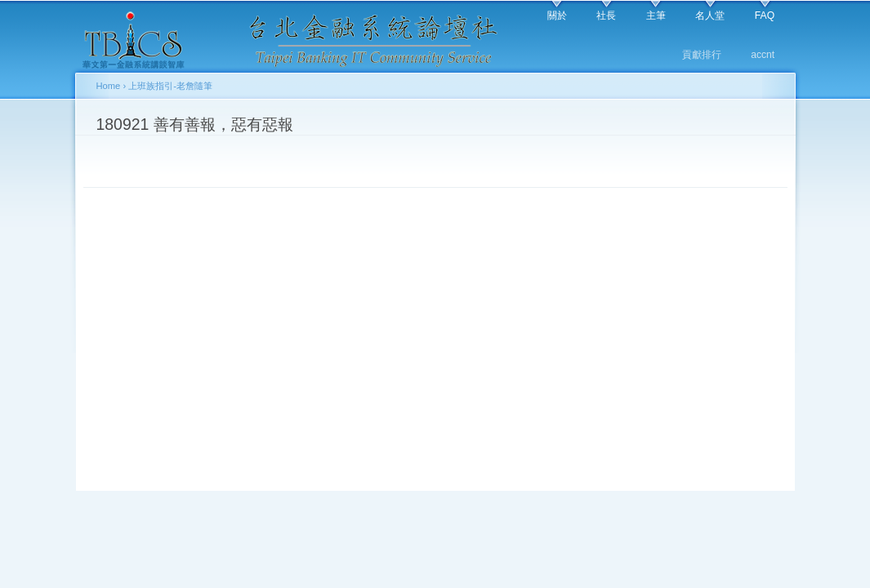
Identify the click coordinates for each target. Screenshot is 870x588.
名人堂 (710, 16)
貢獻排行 (702, 55)
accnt (763, 55)
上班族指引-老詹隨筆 (170, 86)
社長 (606, 16)
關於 (557, 16)
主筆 (656, 16)
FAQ (765, 16)
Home (109, 86)
